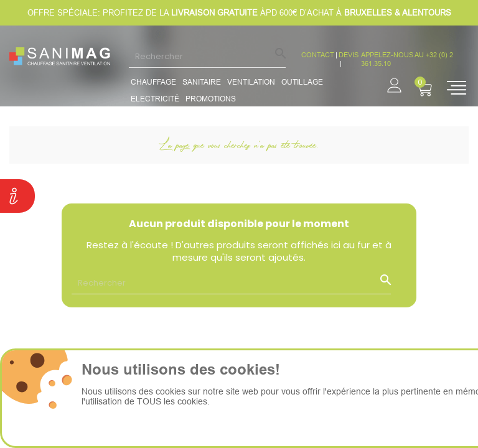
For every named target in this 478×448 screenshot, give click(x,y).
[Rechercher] (207, 56)
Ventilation (251, 82)
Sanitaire (202, 82)
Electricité (155, 99)
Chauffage (153, 82)
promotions (211, 99)
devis (349, 55)
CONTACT (318, 55)
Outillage (302, 82)
